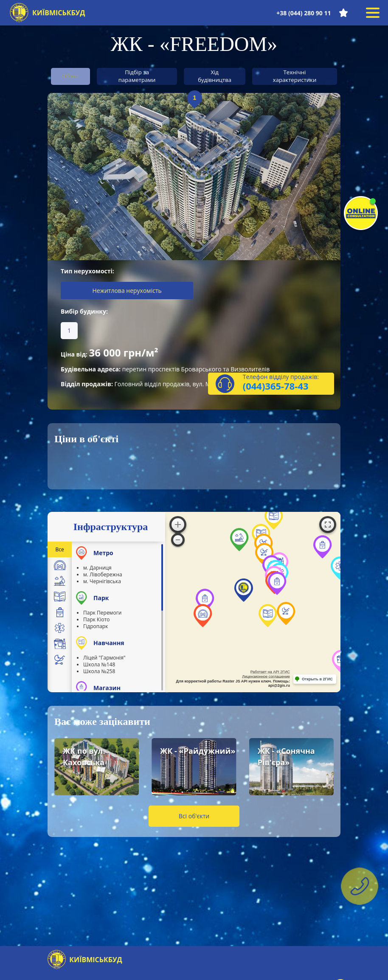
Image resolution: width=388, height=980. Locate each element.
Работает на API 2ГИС (270, 675)
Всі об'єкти (194, 819)
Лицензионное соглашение (266, 679)
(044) (254, 389)
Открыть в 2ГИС (317, 682)
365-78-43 (287, 389)
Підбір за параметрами (143, 76)
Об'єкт (75, 76)
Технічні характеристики (299, 76)
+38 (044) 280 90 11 (303, 13)
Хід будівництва (219, 76)
